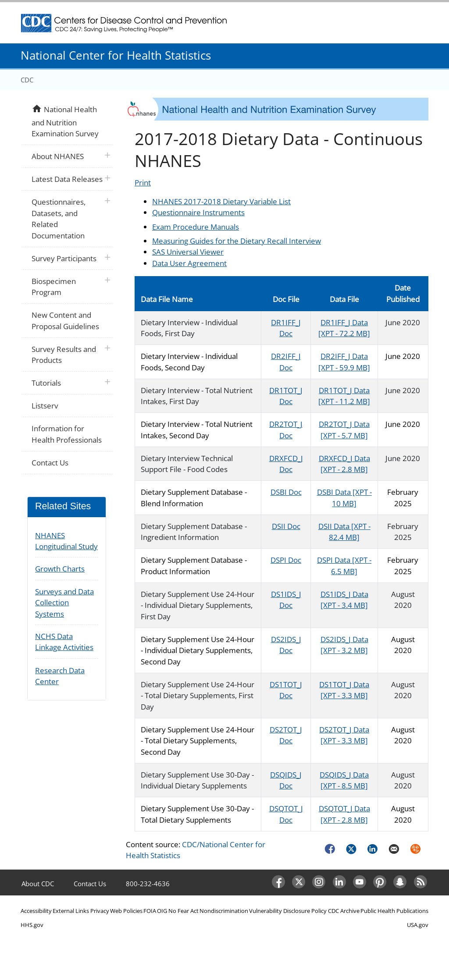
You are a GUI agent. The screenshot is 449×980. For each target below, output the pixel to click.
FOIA (150, 911)
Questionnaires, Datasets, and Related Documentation (59, 219)
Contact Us (50, 463)
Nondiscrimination (224, 911)
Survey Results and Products (64, 355)
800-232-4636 (148, 884)
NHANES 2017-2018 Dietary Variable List (221, 201)
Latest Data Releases (67, 179)
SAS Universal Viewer (188, 252)
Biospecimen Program (54, 287)
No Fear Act (184, 911)
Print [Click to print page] (143, 183)
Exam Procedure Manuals (196, 227)
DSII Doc (286, 526)
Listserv (45, 406)
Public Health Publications (394, 911)
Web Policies (126, 911)
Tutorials (46, 383)
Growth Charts (60, 569)
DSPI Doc (286, 560)
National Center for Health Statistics (116, 55)
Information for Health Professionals (67, 434)
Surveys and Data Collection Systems (64, 603)
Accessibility (36, 911)
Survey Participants (64, 258)
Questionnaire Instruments (198, 212)
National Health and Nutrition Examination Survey (65, 121)
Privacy (100, 911)
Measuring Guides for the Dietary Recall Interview (237, 241)
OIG (162, 911)
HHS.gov (32, 925)
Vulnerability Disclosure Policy (288, 911)
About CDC (38, 884)
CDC (27, 80)
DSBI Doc (286, 492)
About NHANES (58, 156)
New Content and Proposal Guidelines (65, 321)
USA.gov (418, 925)
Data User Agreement (189, 263)
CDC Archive (344, 911)
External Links (71, 911)
